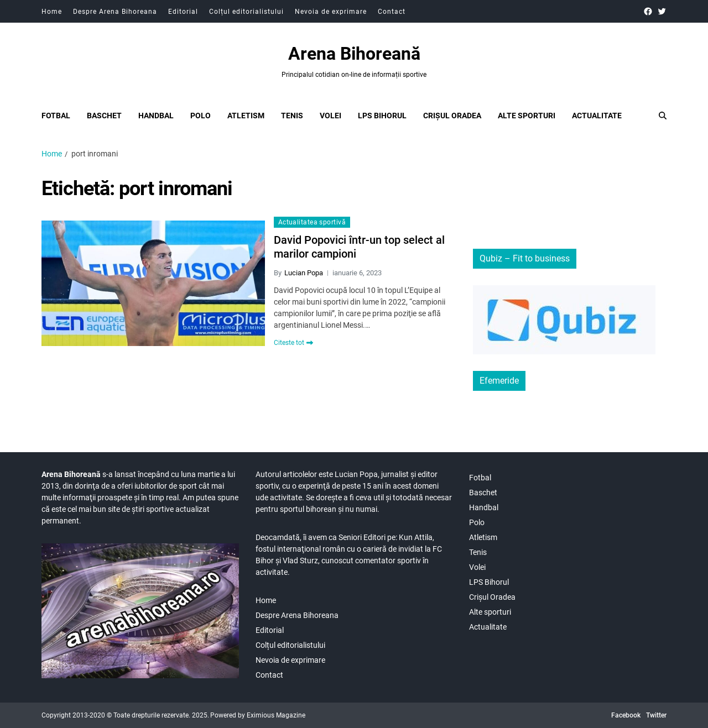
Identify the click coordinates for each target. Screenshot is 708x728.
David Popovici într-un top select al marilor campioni (359, 247)
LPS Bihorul (382, 116)
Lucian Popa (304, 273)
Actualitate (597, 116)
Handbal (156, 116)
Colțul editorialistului (246, 12)
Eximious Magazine (276, 715)
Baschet (104, 116)
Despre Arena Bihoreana (115, 12)
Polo (201, 116)
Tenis (292, 116)
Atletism (246, 116)
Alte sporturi (527, 116)
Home (52, 12)
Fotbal (56, 116)
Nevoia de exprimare (331, 12)
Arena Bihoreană (354, 54)
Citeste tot (293, 343)
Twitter (656, 715)
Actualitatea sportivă (312, 222)
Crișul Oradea (452, 116)
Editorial (183, 12)
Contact (392, 12)
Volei (330, 116)
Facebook (626, 715)
